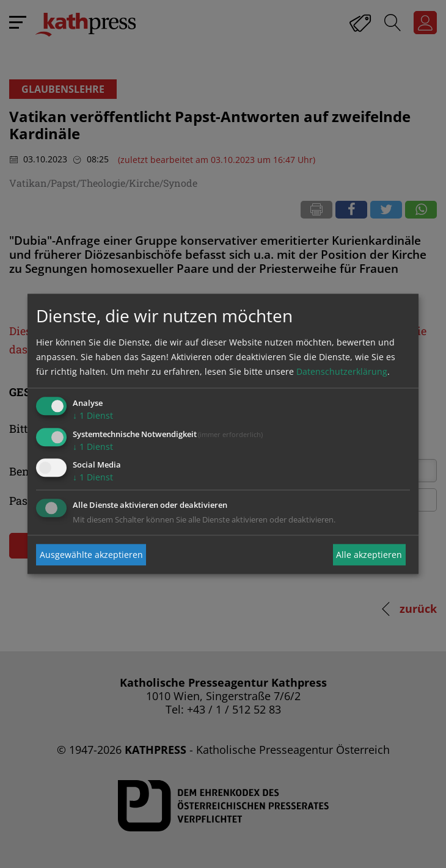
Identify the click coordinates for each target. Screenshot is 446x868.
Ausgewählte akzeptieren (91, 555)
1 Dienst (93, 415)
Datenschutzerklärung (342, 371)
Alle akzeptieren (369, 555)
